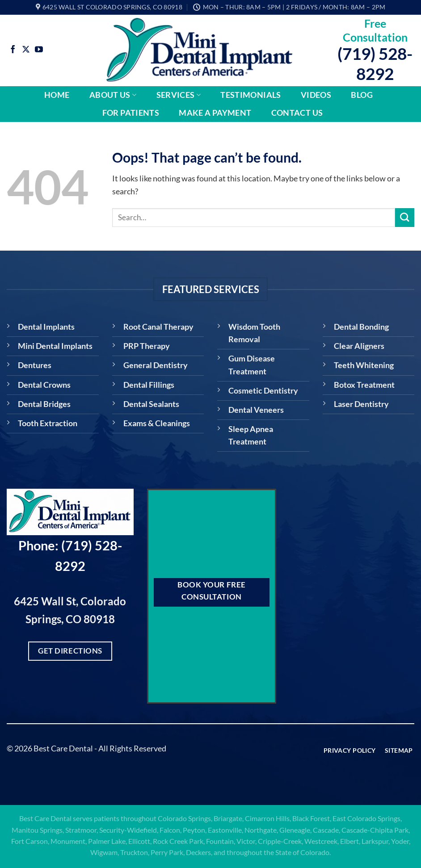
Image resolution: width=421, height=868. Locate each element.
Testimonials (250, 95)
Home (57, 95)
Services (179, 95)
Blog (362, 95)
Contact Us (297, 113)
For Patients (131, 113)
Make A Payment (215, 113)
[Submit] (405, 218)
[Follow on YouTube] (39, 50)
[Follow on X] (26, 50)
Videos (316, 95)
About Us (113, 95)
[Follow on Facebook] (13, 50)
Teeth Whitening (364, 365)
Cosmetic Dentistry (263, 391)
